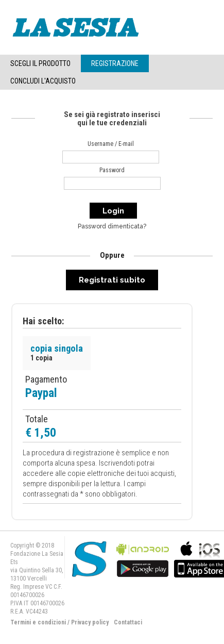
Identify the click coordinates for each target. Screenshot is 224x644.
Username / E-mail (111, 144)
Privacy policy (90, 622)
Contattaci (128, 622)
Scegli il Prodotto (40, 63)
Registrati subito (112, 280)
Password (112, 170)
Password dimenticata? (112, 226)
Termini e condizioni (38, 622)
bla (143, 558)
